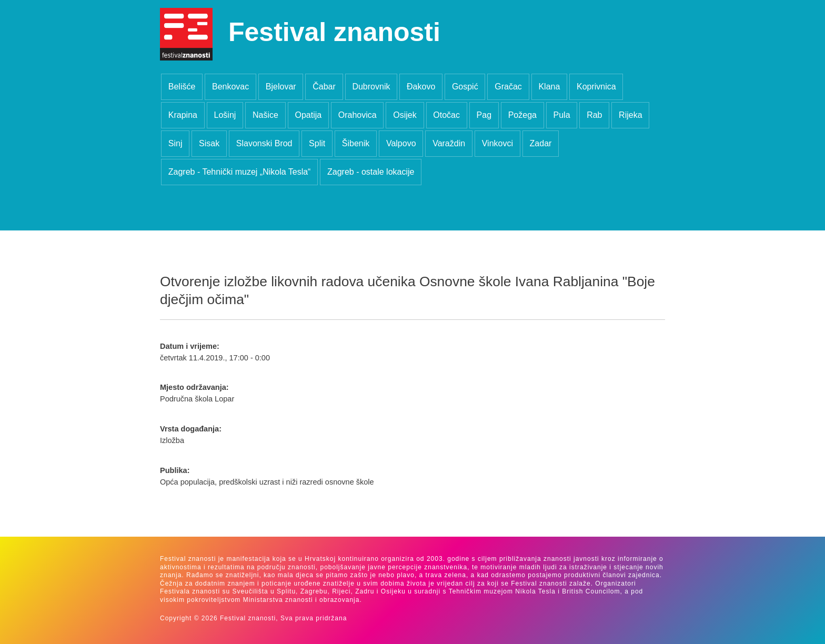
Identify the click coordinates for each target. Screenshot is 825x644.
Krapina (183, 115)
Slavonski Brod (264, 143)
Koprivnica (596, 87)
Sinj (175, 143)
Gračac (508, 87)
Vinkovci (497, 143)
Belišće (182, 87)
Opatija (308, 115)
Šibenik (356, 143)
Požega (522, 115)
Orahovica (358, 115)
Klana (549, 87)
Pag (484, 115)
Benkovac (230, 87)
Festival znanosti (334, 32)
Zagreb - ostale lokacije (371, 172)
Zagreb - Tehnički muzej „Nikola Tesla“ (240, 172)
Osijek (405, 115)
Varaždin (449, 143)
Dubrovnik (371, 87)
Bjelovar (281, 87)
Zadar (541, 143)
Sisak (209, 143)
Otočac (446, 115)
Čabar (324, 87)
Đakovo (421, 87)
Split (317, 143)
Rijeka (630, 115)
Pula (562, 115)
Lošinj (225, 115)
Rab (594, 115)
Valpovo (401, 143)
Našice (265, 115)
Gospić (465, 87)
